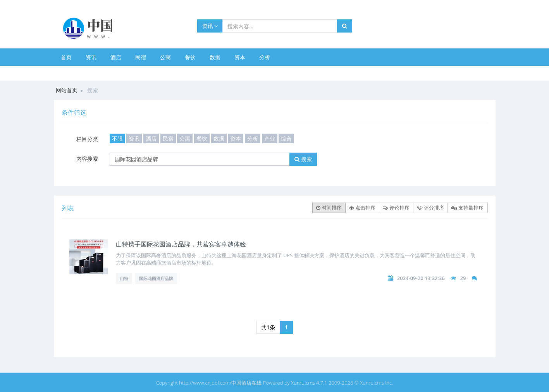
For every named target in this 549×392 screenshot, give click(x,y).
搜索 (303, 159)
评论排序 (396, 208)
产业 (270, 138)
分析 (265, 57)
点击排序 (362, 208)
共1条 (268, 327)
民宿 (141, 57)
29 (463, 278)
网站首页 (67, 90)
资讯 (210, 26)
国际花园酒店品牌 (156, 278)
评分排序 (430, 208)
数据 (215, 57)
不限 (117, 138)
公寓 (165, 57)
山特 (124, 278)
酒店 (116, 57)
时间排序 (329, 208)
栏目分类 (87, 139)
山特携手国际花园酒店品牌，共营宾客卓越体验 (181, 244)
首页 (66, 57)
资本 (240, 57)
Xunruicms (303, 383)
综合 (286, 138)
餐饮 (190, 57)
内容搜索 (87, 159)
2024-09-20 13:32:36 (421, 278)
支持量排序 (467, 208)
